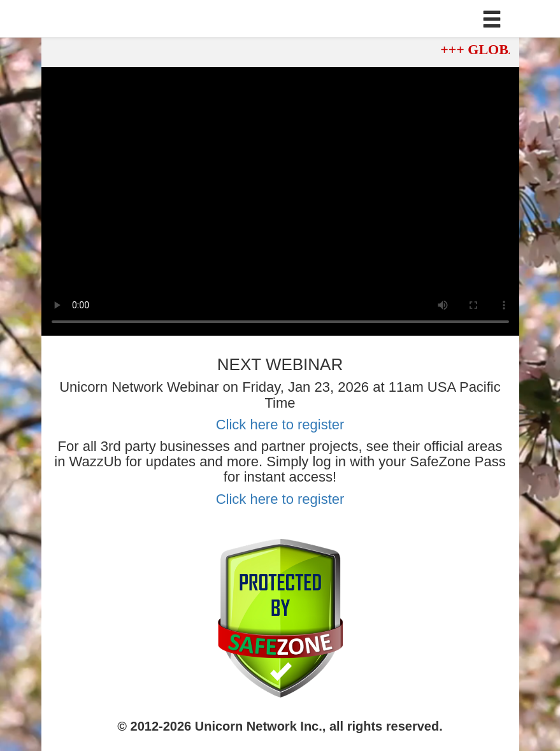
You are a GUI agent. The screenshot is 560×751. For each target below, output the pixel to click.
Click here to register (280, 425)
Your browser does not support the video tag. (280, 201)
